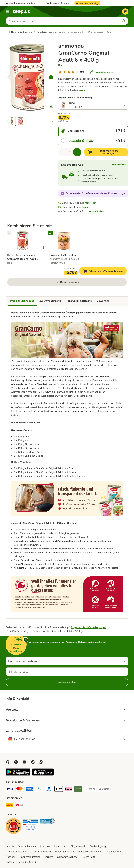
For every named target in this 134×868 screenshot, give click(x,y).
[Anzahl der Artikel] (70, 152)
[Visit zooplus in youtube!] (24, 762)
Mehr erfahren (119, 164)
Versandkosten (96, 211)
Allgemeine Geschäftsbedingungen (89, 846)
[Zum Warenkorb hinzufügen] (106, 152)
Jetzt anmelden (67, 682)
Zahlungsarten (113, 852)
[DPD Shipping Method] (20, 806)
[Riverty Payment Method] (78, 790)
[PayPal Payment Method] (49, 790)
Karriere (49, 857)
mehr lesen (91, 203)
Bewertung (103, 301)
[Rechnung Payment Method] (90, 789)
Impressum (60, 846)
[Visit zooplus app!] (18, 775)
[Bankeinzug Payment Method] (105, 789)
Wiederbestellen (87, 3)
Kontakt (10, 846)
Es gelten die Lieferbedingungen (88, 627)
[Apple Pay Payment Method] (59, 790)
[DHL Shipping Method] (10, 806)
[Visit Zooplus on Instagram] (16, 762)
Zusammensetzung (50, 301)
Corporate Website (67, 857)
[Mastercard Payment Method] (20, 790)
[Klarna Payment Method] (68, 790)
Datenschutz (88, 857)
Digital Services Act (16, 852)
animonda (60, 32)
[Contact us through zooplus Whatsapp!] (41, 762)
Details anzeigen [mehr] (67, 282)
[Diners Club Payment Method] (39, 790)
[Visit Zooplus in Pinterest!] (33, 762)
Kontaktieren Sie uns (58, 3)
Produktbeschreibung (22, 301)
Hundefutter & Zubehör (22, 32)
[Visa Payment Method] (10, 790)
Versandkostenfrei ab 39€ (20, 3)
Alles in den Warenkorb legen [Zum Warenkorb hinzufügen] (105, 272)
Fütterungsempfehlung (79, 301)
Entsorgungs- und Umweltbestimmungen (78, 852)
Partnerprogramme (30, 857)
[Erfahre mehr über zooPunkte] (123, 193)
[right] (51, 77)
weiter (83, 90)
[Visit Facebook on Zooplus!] (8, 762)
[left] (9, 77)
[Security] (13, 827)
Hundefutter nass (44, 32)
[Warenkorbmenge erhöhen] (77, 152)
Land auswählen (19, 731)
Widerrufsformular (41, 852)
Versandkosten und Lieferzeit (34, 846)
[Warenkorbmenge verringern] (62, 152)
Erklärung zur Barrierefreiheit (21, 862)
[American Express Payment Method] (29, 790)
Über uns (11, 857)
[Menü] (8, 12)
